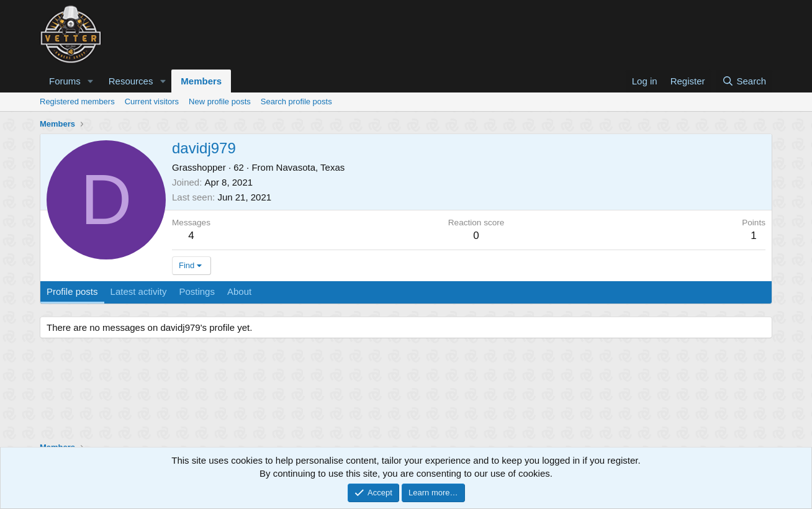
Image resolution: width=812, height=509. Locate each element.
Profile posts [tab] (72, 291)
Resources (131, 81)
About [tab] (239, 291)
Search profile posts (296, 101)
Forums (65, 81)
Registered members (77, 101)
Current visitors (152, 101)
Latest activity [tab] (139, 291)
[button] (91, 81)
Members (201, 81)
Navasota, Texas (311, 167)
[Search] (744, 81)
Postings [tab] (197, 291)
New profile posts (220, 101)
